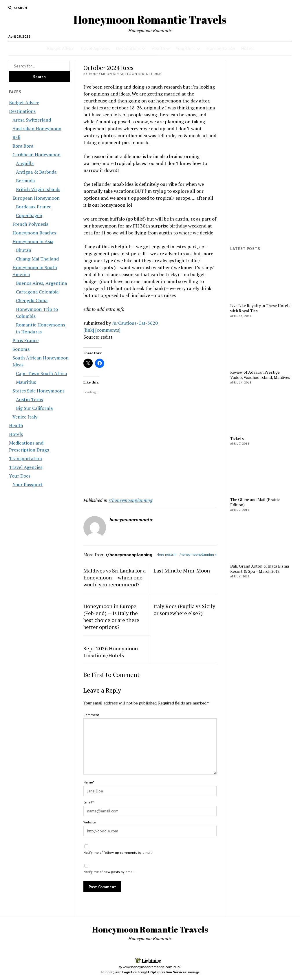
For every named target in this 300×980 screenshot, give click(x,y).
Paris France (25, 340)
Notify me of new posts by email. (109, 872)
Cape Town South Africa (41, 373)
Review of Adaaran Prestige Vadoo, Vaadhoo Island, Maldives (260, 375)
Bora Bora (23, 146)
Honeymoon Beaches (34, 233)
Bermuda (25, 181)
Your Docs (186, 48)
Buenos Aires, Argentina (41, 283)
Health (158, 48)
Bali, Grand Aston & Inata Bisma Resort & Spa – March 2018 (260, 569)
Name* (89, 782)
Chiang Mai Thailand (37, 259)
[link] (89, 330)
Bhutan (24, 250)
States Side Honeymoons (39, 391)
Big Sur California (34, 408)
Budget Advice (61, 48)
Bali (16, 137)
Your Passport (28, 485)
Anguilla (25, 163)
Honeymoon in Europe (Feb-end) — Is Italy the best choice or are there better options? (111, 616)
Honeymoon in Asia (33, 241)
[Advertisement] (150, 447)
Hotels (248, 48)
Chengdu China (32, 300)
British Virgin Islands (38, 189)
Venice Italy (25, 417)
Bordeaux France (34, 207)
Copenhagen (29, 215)
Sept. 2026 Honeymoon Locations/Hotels (111, 652)
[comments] (108, 330)
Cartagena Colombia (37, 292)
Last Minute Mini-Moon (182, 570)
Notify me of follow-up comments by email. (118, 853)
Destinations (128, 48)
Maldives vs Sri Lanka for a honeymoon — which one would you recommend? (115, 577)
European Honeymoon (36, 198)
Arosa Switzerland (32, 120)
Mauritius (26, 382)
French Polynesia (30, 224)
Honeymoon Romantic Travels (150, 20)
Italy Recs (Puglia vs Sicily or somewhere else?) (184, 610)
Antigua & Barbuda (36, 172)
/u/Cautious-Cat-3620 (135, 323)
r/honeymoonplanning (130, 500)
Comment (91, 715)
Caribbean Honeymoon (36, 155)
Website (90, 822)
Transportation (221, 48)
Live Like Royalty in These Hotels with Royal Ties (260, 308)
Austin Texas (29, 399)
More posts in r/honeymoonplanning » (186, 554)
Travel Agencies (95, 48)
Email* (88, 802)
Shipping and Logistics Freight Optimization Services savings (150, 972)
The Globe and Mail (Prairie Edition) (255, 502)
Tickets (237, 438)
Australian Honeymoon (37, 129)
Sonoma (21, 349)
